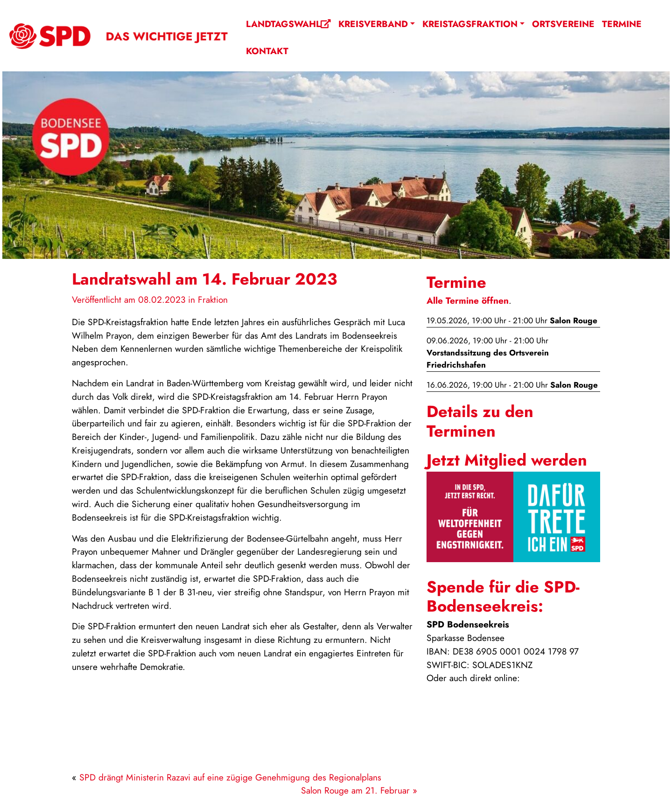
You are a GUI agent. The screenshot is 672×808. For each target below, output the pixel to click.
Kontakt (267, 51)
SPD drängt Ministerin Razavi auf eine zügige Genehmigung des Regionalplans (230, 777)
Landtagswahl (288, 24)
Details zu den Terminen (480, 421)
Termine (622, 24)
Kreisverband (373, 24)
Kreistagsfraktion (470, 24)
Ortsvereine (563, 24)
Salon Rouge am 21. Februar (355, 790)
